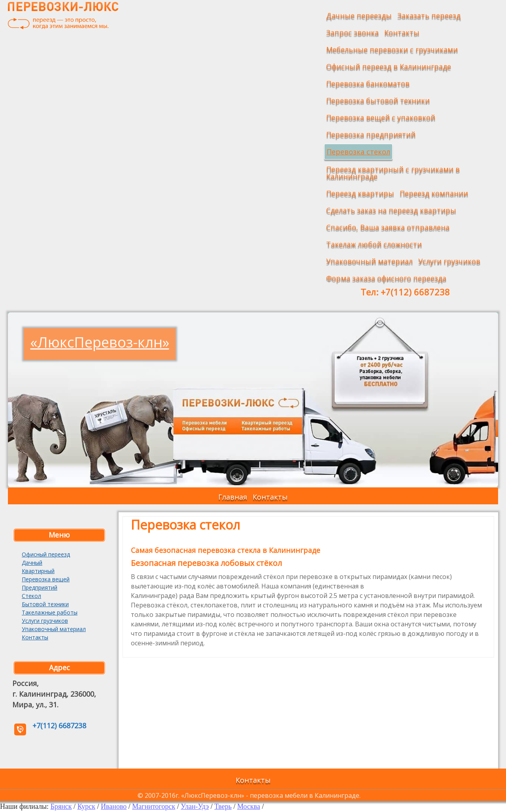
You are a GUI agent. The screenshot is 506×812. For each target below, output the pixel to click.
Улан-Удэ (195, 806)
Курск (86, 806)
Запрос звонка (352, 32)
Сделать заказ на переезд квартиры (391, 210)
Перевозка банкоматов (368, 83)
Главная (233, 497)
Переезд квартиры (360, 193)
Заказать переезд (429, 15)
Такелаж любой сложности (374, 244)
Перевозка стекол (358, 152)
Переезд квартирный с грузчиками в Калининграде (393, 173)
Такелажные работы (50, 612)
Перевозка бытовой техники (378, 100)
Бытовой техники (45, 604)
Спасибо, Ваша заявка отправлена (388, 227)
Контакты (402, 32)
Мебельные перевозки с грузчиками (392, 49)
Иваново (114, 806)
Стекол (31, 596)
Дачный (32, 563)
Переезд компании (434, 193)
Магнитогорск (154, 806)
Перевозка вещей (46, 579)
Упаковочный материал (369, 261)
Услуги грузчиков (449, 261)
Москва (249, 806)
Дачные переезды (359, 15)
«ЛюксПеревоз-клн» (100, 342)
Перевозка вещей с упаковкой (381, 117)
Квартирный (38, 571)
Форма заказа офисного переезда (386, 278)
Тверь (223, 806)
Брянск (61, 806)
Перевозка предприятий (371, 134)
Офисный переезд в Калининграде (389, 66)
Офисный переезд (46, 554)
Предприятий (40, 587)
